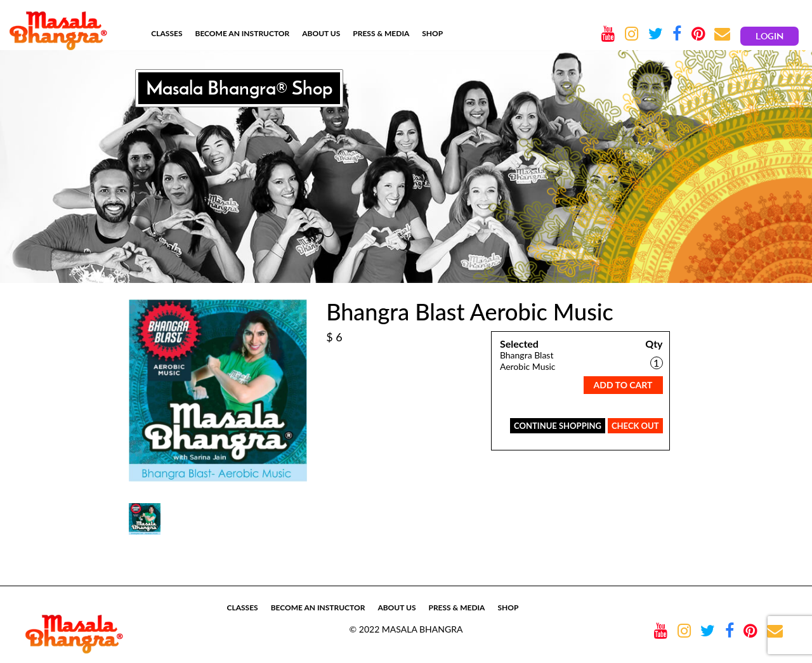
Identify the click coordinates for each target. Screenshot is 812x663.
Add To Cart (623, 385)
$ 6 (334, 337)
